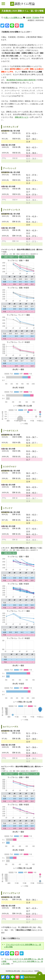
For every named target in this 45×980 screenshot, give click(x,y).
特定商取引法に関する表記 (13, 971)
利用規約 (37, 971)
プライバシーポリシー (27, 971)
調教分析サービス (22, 117)
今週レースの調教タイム (13, 18)
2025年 (29, 18)
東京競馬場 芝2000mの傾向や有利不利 (21, 80)
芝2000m (36, 18)
